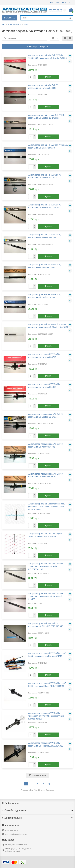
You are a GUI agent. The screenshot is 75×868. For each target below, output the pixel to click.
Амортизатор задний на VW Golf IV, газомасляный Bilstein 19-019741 (45, 176)
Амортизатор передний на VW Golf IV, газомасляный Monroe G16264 (46, 475)
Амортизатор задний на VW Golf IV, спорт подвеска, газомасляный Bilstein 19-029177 (48, 326)
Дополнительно (37, 818)
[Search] (47, 18)
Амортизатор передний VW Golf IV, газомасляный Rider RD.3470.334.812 (46, 744)
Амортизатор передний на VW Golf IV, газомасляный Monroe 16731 (46, 445)
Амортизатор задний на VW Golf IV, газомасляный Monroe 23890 (45, 266)
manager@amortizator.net (16, 834)
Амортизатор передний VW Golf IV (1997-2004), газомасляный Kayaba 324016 (47, 655)
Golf (26, 25)
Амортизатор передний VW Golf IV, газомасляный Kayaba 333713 (44, 356)
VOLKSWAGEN (14, 25)
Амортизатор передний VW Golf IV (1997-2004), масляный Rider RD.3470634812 (47, 685)
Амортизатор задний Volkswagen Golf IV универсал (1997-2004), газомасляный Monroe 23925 (47, 507)
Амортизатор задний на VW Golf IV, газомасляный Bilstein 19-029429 (45, 206)
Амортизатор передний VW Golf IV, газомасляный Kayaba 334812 (44, 386)
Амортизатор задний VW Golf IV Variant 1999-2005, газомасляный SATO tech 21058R (46, 596)
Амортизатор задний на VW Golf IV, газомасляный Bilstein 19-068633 (45, 236)
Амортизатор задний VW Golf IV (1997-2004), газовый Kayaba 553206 (46, 535)
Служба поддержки (37, 810)
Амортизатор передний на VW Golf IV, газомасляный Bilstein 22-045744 (46, 415)
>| (49, 784)
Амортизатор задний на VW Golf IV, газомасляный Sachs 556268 (45, 296)
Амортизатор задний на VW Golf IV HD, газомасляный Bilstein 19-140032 (46, 116)
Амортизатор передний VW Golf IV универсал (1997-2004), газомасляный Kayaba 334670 (46, 716)
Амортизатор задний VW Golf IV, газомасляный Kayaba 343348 (43, 87)
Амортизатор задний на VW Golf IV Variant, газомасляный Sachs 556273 (48, 146)
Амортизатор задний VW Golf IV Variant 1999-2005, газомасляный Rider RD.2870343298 (46, 566)
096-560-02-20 (12, 830)
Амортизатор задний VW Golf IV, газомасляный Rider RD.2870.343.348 (46, 625)
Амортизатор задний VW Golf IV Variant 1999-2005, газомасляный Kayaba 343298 (47, 57)
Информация (37, 803)
